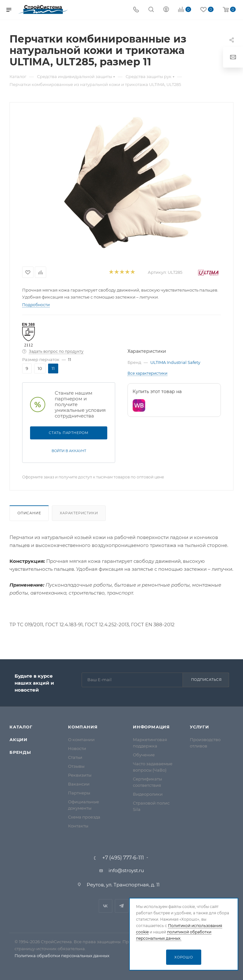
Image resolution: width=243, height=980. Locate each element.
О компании (81, 740)
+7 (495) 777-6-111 (123, 858)
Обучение (144, 755)
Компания (83, 727)
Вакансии (79, 784)
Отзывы (76, 766)
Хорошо (184, 957)
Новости (77, 748)
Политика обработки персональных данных (62, 956)
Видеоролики (148, 794)
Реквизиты (80, 775)
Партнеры (79, 793)
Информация (151, 727)
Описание (29, 513)
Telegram (122, 906)
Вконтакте (106, 906)
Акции (19, 740)
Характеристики (79, 513)
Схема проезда (84, 817)
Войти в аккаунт (69, 451)
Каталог (21, 727)
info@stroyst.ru (126, 870)
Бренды (20, 752)
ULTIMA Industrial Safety (175, 362)
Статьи (75, 757)
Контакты (78, 826)
